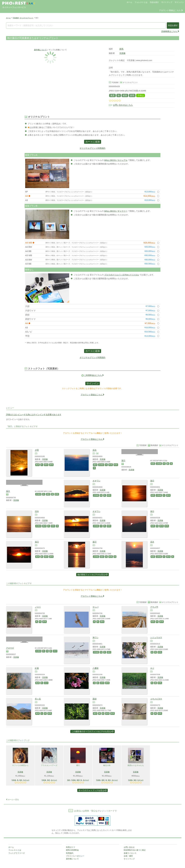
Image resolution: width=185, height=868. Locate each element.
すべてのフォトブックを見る (93, 790)
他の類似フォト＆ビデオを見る (92, 575)
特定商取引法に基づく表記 (135, 850)
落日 (123, 461)
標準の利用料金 (72, 850)
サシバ (96, 607)
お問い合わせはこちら (123, 105)
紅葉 (37, 668)
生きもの (26, 780)
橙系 (125, 95)
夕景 (37, 450)
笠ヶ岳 (38, 699)
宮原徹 (122, 53)
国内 (69, 780)
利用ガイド (71, 847)
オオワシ (97, 481)
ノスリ (38, 607)
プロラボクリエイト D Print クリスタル (122, 275)
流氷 (95, 450)
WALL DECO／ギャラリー (116, 211)
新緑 (95, 699)
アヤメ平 (154, 607)
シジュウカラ (156, 638)
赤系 (102, 683)
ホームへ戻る (12, 800)
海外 (21, 780)
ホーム (129, 2)
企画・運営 (128, 856)
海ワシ (96, 638)
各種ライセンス (130, 853)
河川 (55, 651)
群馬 (121, 49)
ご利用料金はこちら (94, 375)
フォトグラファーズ (17, 853)
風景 (112, 95)
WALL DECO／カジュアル (116, 160)
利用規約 (70, 853)
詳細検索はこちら (170, 31)
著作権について (40, 50)
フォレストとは (141, 2)
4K (164, 464)
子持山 (141, 95)
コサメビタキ (156, 699)
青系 (111, 465)
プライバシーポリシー (75, 856)
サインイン (179, 2)
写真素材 (16, 18)
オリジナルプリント (26, 18)
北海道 (101, 465)
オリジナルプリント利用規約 (92, 148)
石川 (46, 683)
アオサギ (10, 648)
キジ (152, 668)
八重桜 (96, 668)
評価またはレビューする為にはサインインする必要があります (34, 415)
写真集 (14, 780)
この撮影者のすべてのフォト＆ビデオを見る (92, 731)
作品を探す (154, 2)
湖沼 (109, 652)
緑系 (107, 713)
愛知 (102, 622)
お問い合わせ (129, 847)
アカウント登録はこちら (171, 10)
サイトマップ (167, 2)
